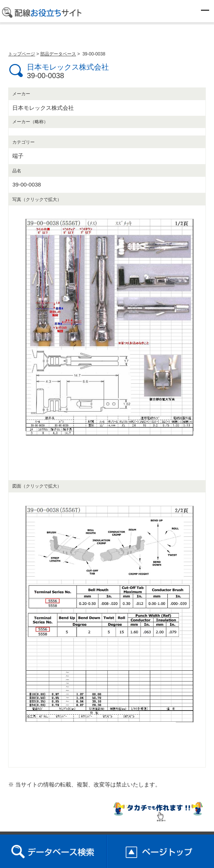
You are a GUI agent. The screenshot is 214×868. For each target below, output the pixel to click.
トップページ (22, 54)
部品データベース (58, 54)
